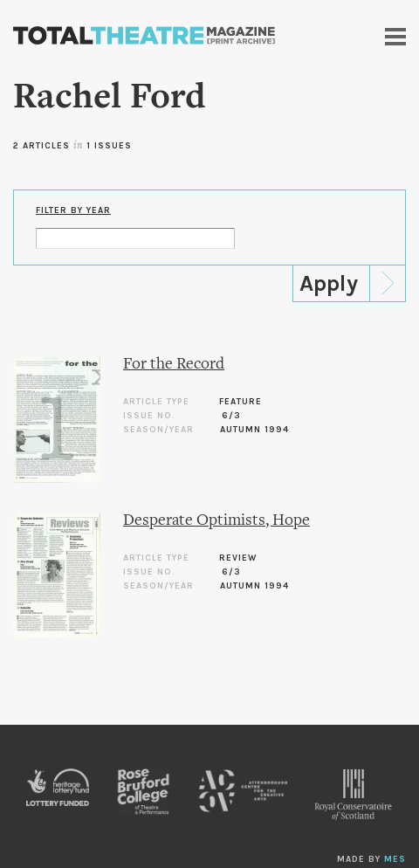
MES (395, 859)
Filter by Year (73, 210)
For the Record (174, 365)
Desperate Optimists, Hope (216, 521)
